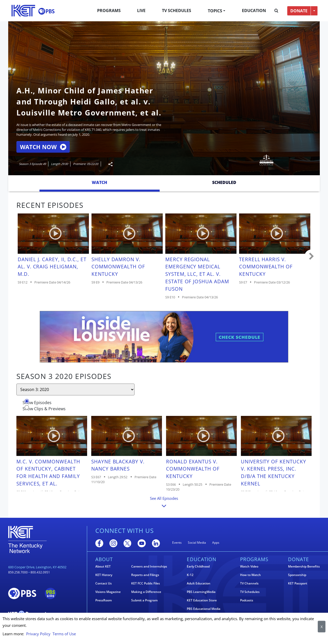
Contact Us (104, 583)
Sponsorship (297, 575)
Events (177, 543)
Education (254, 11)
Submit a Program (144, 600)
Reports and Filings (145, 575)
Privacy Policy (38, 634)
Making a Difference (146, 592)
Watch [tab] (99, 182)
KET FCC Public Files (146, 583)
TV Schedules (177, 11)
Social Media (197, 543)
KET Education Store (202, 600)
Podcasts (247, 600)
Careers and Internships (149, 567)
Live (141, 11)
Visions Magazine (108, 592)
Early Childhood (198, 567)
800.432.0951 (40, 572)
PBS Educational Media (204, 609)
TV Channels (249, 583)
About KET (103, 567)
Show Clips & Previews (44, 409)
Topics (215, 11)
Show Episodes (37, 403)
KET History (104, 575)
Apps (216, 543)
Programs (109, 11)
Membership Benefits (304, 567)
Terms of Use (64, 634)
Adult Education (199, 583)
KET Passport (298, 583)
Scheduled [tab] (224, 182)
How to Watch (250, 575)
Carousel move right (312, 257)
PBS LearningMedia (201, 592)
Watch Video (249, 567)
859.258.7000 (18, 572)
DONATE (299, 11)
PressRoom (104, 600)
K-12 (190, 575)
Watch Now (43, 147)
